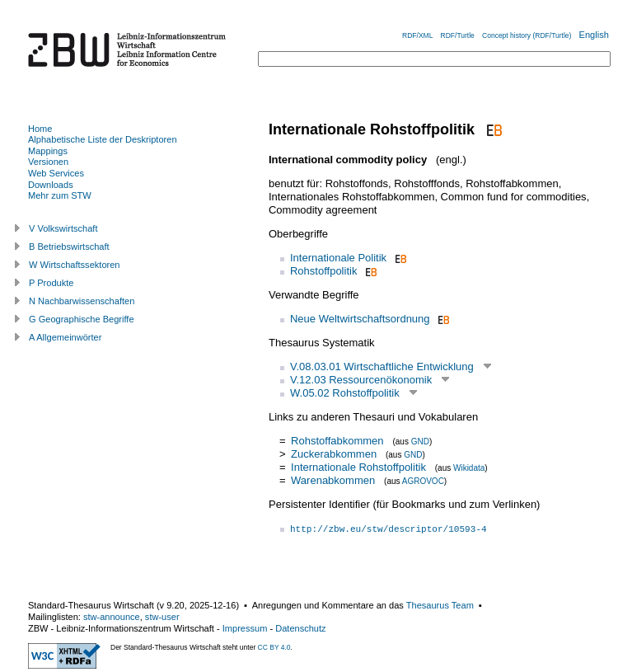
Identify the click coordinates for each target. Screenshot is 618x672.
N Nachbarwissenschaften (82, 301)
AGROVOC (423, 481)
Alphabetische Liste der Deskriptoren (103, 139)
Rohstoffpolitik (323, 271)
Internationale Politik (338, 258)
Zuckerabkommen (334, 454)
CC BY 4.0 (274, 647)
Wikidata (469, 468)
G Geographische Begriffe (82, 319)
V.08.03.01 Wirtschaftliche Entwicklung (382, 367)
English (594, 35)
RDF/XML (417, 35)
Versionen (48, 162)
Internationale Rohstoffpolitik (358, 467)
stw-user (162, 617)
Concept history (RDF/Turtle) (527, 35)
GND (420, 442)
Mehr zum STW (60, 195)
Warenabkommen (333, 480)
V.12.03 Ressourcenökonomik (361, 380)
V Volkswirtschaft (63, 228)
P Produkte (51, 283)
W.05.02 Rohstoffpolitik (345, 393)
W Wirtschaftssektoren (75, 265)
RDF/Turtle (458, 35)
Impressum (245, 628)
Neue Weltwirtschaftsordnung (360, 319)
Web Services (56, 173)
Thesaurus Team (440, 605)
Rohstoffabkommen (337, 441)
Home (40, 129)
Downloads (51, 185)
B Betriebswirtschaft (69, 247)
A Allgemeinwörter (65, 337)
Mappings (48, 151)
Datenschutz (300, 628)
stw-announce (112, 617)
